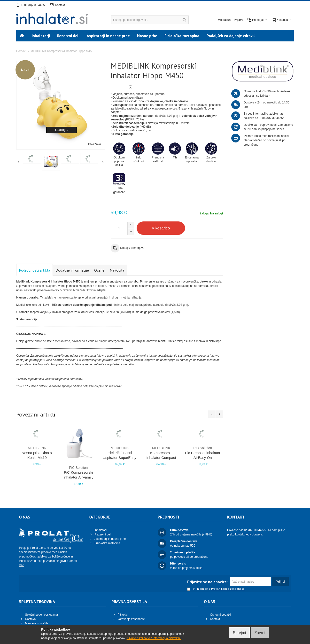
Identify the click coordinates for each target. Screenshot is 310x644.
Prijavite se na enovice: (207, 582)
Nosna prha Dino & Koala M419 (37, 453)
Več (21, 565)
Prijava (238, 20)
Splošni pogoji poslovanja (41, 615)
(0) (131, 87)
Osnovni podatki (220, 615)
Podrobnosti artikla (35, 270)
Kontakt (60, 5)
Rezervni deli (103, 534)
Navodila (117, 270)
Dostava (30, 619)
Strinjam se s (199, 589)
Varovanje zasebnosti (131, 619)
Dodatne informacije (72, 270)
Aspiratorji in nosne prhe (110, 539)
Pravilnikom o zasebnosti (228, 589)
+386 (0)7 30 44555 (34, 5)
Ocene (99, 270)
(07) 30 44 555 (258, 530)
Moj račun (224, 20)
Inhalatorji (101, 530)
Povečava (95, 144)
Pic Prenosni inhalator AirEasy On (203, 453)
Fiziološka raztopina (107, 543)
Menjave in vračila (37, 623)
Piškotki (122, 615)
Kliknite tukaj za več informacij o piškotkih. (154, 638)
